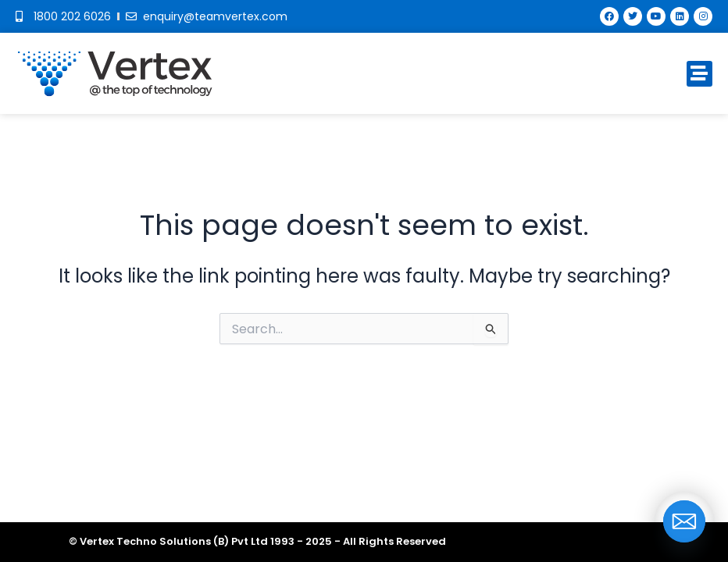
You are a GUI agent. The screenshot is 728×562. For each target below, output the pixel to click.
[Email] (684, 521)
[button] (699, 74)
